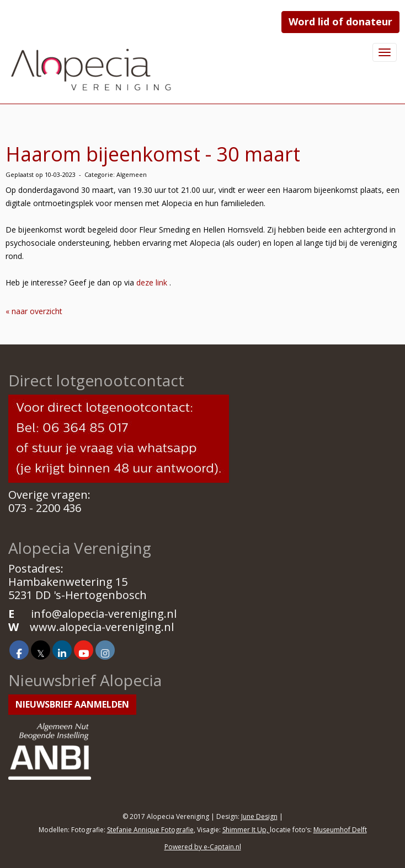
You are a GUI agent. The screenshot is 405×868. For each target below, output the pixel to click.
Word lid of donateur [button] (340, 21)
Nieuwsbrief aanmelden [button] (72, 704)
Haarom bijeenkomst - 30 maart (153, 154)
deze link (152, 282)
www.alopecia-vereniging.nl (102, 627)
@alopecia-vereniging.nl (104, 614)
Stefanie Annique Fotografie (150, 830)
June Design (259, 816)
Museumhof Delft (340, 830)
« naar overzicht (34, 311)
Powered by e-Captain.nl (203, 847)
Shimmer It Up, (246, 830)
